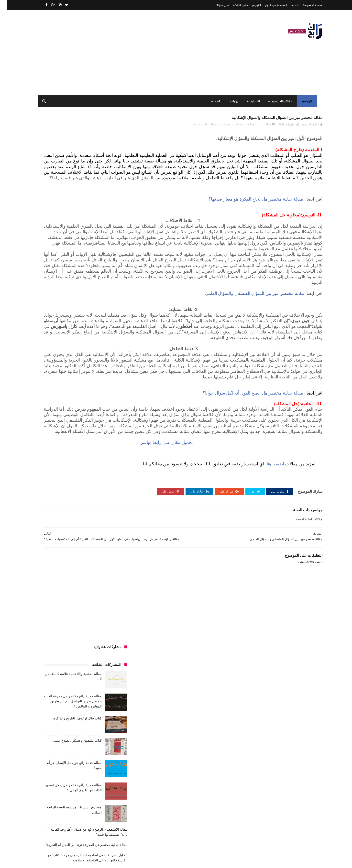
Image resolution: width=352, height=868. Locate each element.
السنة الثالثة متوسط (76, 381)
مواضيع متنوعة (109, 544)
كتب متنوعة (110, 508)
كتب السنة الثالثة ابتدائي (103, 472)
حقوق (114, 436)
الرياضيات (74, 363)
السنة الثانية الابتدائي (105, 390)
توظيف (56, 427)
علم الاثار (62, 445)
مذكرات (92, 508)
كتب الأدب (111, 463)
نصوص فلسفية (52, 544)
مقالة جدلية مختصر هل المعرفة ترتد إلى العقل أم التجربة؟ (79, 316)
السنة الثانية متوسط (74, 390)
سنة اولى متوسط (81, 436)
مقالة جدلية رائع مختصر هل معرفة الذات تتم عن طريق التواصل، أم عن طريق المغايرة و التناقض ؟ (66, 173)
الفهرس (249, 5)
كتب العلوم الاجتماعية (104, 490)
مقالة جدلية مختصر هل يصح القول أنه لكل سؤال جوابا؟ (246, 463)
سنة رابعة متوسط (53, 436)
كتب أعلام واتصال (57, 454)
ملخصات (89, 535)
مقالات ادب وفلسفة (106, 517)
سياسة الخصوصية (306, 5)
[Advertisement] (126, 53)
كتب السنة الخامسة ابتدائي (101, 481)
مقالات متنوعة (109, 535)
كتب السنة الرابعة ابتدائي (63, 481)
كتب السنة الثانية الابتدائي (66, 472)
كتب (216, 101)
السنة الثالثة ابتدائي (106, 381)
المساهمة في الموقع (269, 5)
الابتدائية (254, 101)
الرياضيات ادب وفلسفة (104, 372)
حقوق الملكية (234, 5)
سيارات (113, 445)
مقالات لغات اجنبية (198, 127)
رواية (101, 436)
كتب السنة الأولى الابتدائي (83, 463)
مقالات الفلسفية (280, 101)
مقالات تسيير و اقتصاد (251, 127)
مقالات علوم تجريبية (223, 127)
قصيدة (99, 454)
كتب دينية (67, 499)
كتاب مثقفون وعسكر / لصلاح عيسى (70, 212)
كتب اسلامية (82, 454)
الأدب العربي (110, 363)
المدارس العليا (77, 408)
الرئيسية (305, 101)
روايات (233, 101)
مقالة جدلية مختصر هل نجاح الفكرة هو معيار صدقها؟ (249, 219)
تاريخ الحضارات (54, 418)
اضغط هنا (268, 550)
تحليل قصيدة (110, 427)
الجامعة (91, 363)
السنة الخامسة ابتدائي (104, 399)
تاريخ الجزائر (110, 418)
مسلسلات (75, 508)
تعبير (70, 427)
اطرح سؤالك (216, 5)
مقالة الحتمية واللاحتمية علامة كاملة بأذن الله (69, 767)
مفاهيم (58, 508)
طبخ (77, 445)
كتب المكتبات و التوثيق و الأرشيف (64, 490)
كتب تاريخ (85, 499)
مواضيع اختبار (69, 535)
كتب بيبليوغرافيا (108, 499)
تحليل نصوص (88, 427)
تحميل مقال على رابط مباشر (223, 529)
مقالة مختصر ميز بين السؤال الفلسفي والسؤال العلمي (247, 341)
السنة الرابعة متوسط (105, 408)
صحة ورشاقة (94, 445)
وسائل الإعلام (110, 553)
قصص (114, 454)
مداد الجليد (233, 860)
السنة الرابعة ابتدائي (73, 399)
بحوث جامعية (54, 408)
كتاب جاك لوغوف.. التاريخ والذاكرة (70, 190)
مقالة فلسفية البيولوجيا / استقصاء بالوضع (71, 789)
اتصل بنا (288, 5)
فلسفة (46, 445)
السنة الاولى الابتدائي (71, 372)
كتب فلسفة (48, 499)
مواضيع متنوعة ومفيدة (80, 544)
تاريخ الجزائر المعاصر (83, 418)
